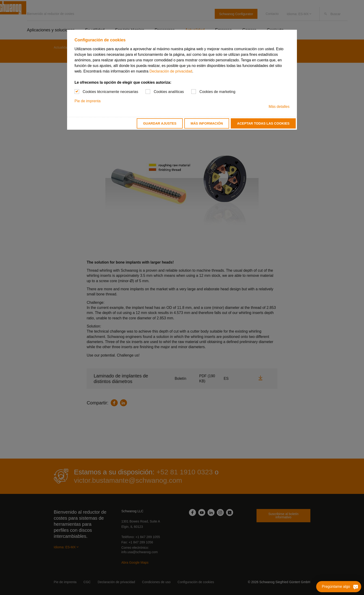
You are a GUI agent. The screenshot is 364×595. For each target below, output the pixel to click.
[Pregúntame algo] (344, 587)
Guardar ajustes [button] (160, 123)
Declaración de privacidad (171, 71)
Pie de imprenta (88, 101)
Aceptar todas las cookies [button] (263, 123)
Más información (207, 123)
